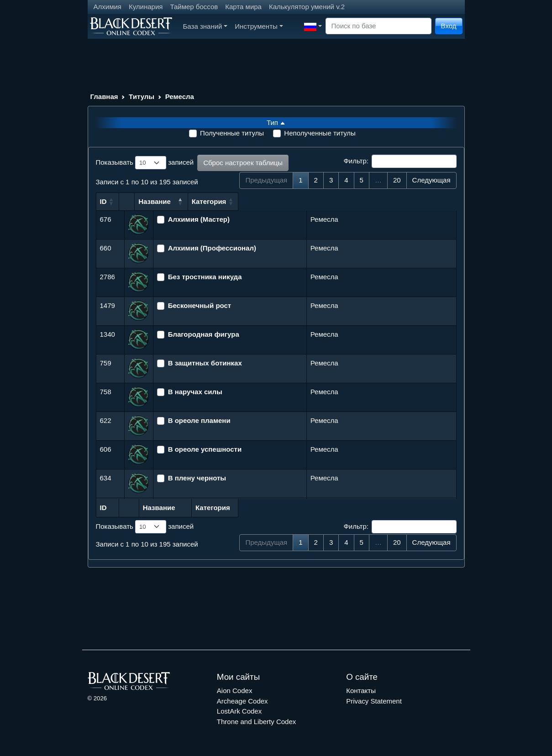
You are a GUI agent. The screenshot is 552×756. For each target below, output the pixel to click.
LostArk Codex (239, 711)
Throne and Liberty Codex (256, 722)
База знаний (205, 26)
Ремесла (180, 96)
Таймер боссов (194, 7)
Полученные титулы (232, 133)
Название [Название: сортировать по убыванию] (175, 201)
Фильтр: (400, 162)
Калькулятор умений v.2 (307, 7)
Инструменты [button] (259, 26)
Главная (104, 96)
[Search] (379, 26)
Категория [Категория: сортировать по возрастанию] (329, 201)
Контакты (361, 691)
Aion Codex (235, 691)
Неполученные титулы (320, 133)
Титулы (142, 96)
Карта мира (243, 7)
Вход (449, 26)
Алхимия (108, 7)
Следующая (431, 180)
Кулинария (146, 7)
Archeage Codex (242, 701)
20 (397, 180)
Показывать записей (145, 163)
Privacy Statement (374, 701)
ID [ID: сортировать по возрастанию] (103, 201)
